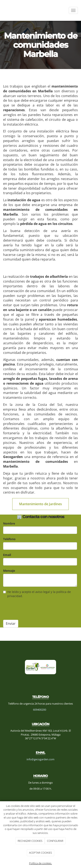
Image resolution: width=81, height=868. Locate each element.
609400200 (40, 710)
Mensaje (9, 571)
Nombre (9, 523)
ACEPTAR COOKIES (40, 853)
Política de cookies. (40, 863)
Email (7, 555)
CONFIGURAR (55, 841)
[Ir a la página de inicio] (2, 10)
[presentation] (35, 609)
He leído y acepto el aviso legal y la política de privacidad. (37, 594)
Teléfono (9, 539)
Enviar (11, 624)
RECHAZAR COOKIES (30, 841)
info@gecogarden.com (40, 759)
